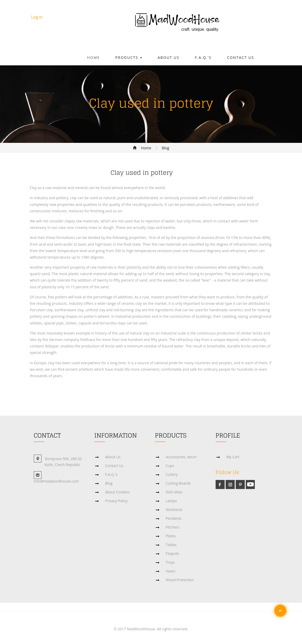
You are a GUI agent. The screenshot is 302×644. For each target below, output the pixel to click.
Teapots (173, 553)
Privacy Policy (116, 501)
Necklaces (174, 510)
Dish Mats (174, 492)
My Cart (233, 457)
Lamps (171, 501)
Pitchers (173, 527)
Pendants (174, 518)
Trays (170, 562)
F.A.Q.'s (203, 57)
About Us (168, 57)
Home (94, 57)
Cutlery (172, 474)
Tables (171, 545)
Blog (165, 148)
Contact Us (240, 57)
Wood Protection (180, 580)
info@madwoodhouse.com (56, 481)
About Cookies (117, 492)
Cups (170, 466)
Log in (37, 17)
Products (129, 57)
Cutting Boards (178, 483)
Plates (171, 536)
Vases (171, 571)
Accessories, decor (181, 457)
